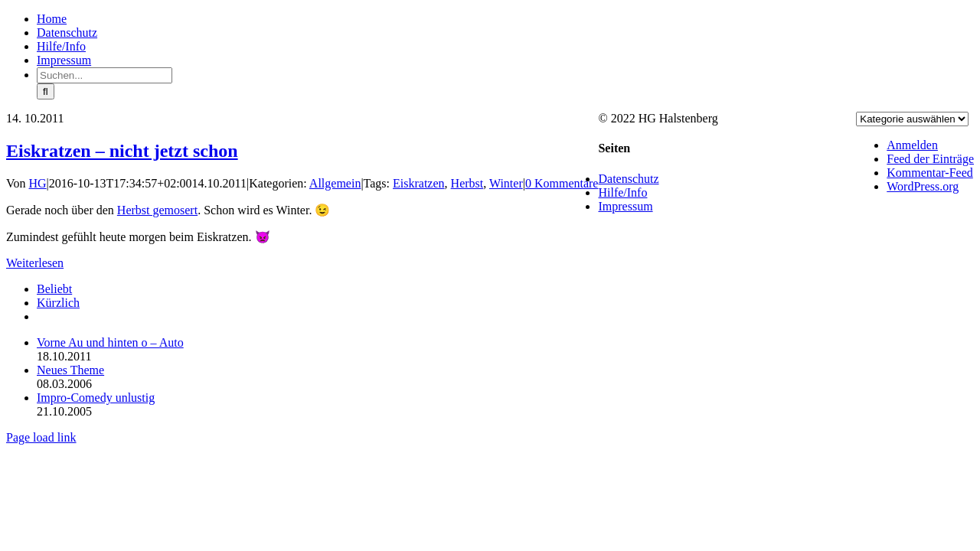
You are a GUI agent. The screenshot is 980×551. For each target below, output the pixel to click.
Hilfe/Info (622, 192)
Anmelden (912, 145)
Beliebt (54, 289)
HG (38, 183)
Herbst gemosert (157, 210)
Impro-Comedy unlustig (96, 398)
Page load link (41, 437)
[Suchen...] (105, 75)
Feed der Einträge (930, 159)
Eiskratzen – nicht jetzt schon (122, 151)
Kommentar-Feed (930, 173)
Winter (506, 183)
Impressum (625, 206)
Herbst (467, 183)
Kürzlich (58, 303)
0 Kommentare (562, 183)
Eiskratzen (419, 183)
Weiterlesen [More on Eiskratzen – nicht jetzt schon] (35, 263)
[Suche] (46, 91)
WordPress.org (923, 186)
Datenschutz (628, 179)
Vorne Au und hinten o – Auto (110, 342)
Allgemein (335, 183)
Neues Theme (70, 370)
